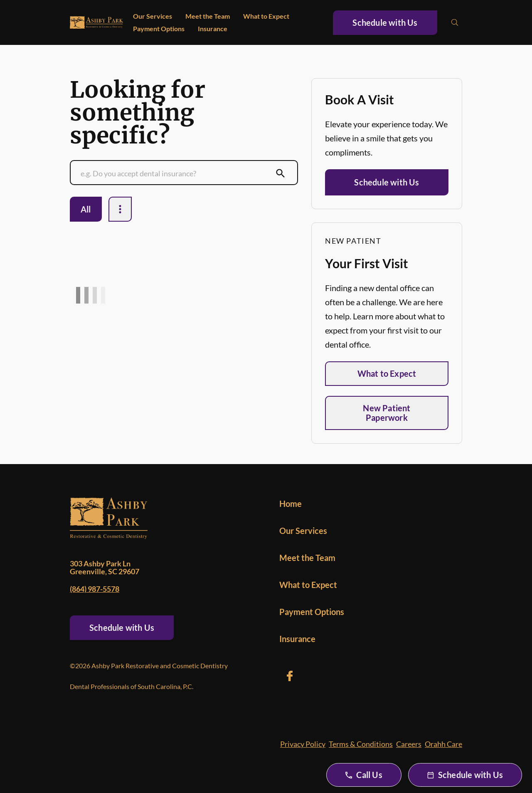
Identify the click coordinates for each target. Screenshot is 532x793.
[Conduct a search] (176, 173)
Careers (409, 744)
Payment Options (159, 28)
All (86, 209)
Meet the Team (208, 16)
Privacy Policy (303, 744)
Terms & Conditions (361, 744)
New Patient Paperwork (387, 413)
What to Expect (266, 16)
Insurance (213, 28)
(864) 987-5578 (95, 589)
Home (291, 504)
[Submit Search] (281, 173)
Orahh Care (443, 744)
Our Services (153, 16)
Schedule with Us (385, 22)
